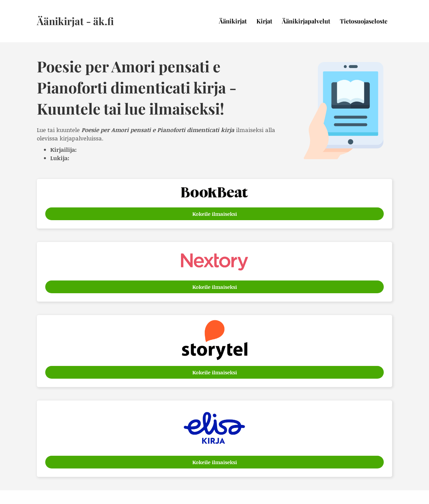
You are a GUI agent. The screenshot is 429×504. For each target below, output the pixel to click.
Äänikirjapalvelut (306, 21)
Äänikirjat (233, 21)
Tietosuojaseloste (364, 21)
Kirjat (264, 21)
